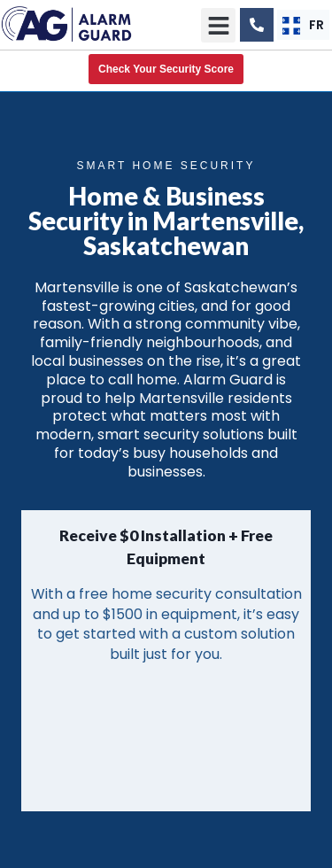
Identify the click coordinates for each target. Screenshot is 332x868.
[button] (218, 25)
